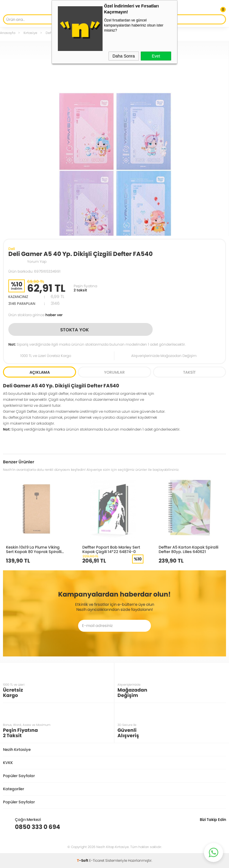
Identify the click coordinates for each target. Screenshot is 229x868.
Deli (12, 249)
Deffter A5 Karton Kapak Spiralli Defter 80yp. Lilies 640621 (188, 549)
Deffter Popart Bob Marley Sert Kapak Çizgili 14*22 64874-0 (111, 549)
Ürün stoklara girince (35, 315)
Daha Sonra (124, 56)
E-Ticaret (97, 860)
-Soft (83, 860)
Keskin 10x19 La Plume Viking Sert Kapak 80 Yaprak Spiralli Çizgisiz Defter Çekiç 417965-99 (36, 549)
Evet (156, 56)
